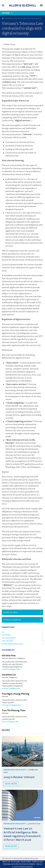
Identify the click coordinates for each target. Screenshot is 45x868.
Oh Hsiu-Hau (9, 656)
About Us (6, 862)
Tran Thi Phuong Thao (14, 710)
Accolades (16, 862)
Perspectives (12, 18)
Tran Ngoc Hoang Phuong (16, 694)
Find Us (39, 864)
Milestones (26, 862)
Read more (11, 784)
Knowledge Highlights (31, 18)
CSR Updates (7, 641)
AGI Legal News (9, 638)
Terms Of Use (37, 862)
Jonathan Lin (9, 675)
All (3, 632)
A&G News (6, 635)
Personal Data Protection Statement (19, 864)
